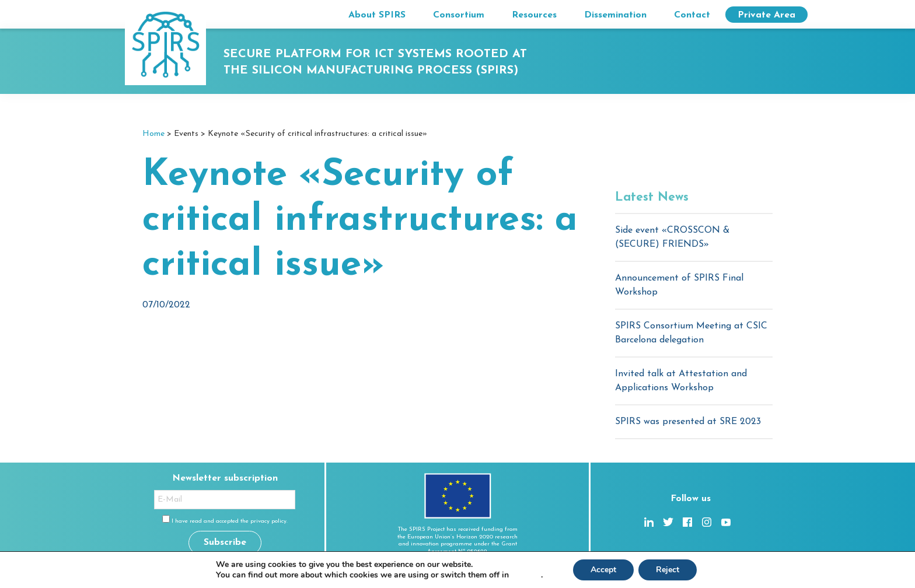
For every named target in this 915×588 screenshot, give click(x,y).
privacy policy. (269, 521)
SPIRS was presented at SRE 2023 (688, 422)
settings (526, 575)
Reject (668, 570)
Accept (603, 570)
